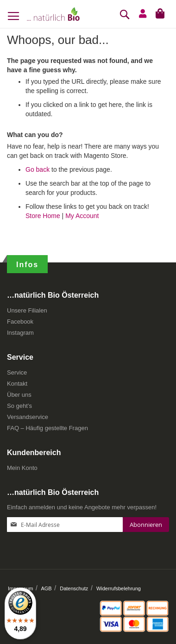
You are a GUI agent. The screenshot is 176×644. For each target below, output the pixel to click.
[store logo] (53, 14)
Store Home (43, 216)
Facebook (20, 322)
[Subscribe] (146, 525)
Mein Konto (22, 468)
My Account (82, 216)
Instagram (20, 333)
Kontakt (17, 384)
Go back (38, 169)
